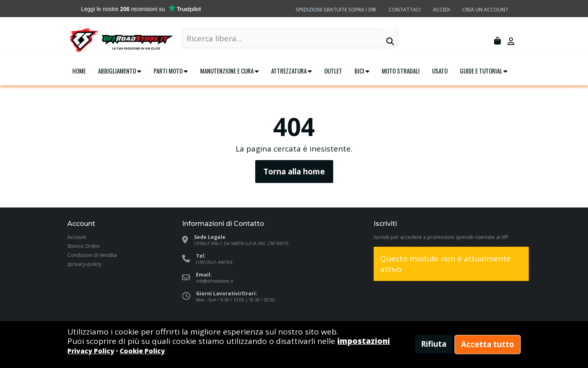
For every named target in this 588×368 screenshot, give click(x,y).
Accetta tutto (488, 344)
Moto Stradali (401, 71)
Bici (362, 71)
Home (79, 71)
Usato (440, 71)
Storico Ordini (84, 246)
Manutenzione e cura (229, 71)
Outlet (333, 71)
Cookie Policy (142, 351)
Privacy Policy (91, 351)
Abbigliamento (120, 71)
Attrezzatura (292, 71)
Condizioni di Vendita (92, 255)
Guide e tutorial (484, 71)
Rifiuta (434, 344)
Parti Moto (171, 71)
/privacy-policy (84, 264)
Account (77, 237)
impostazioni (364, 341)
